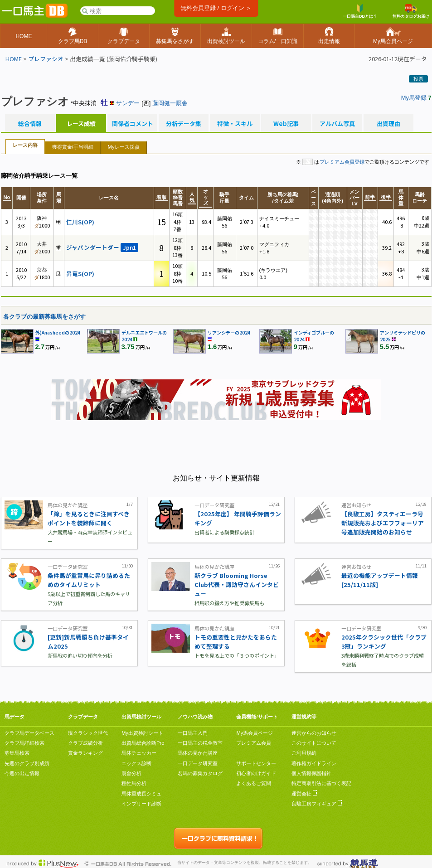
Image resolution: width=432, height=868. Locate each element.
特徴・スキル (235, 124)
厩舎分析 (131, 773)
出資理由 (388, 124)
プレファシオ (46, 59)
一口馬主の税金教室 (200, 743)
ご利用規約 (304, 753)
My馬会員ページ (255, 733)
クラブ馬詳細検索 (24, 743)
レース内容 (25, 145)
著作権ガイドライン (314, 763)
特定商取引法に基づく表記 (321, 783)
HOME (14, 59)
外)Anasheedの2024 (58, 332)
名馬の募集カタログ (200, 773)
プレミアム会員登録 (342, 162)
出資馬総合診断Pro (143, 743)
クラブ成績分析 (85, 743)
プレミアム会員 (254, 743)
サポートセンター (256, 763)
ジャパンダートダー (102, 247)
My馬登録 (414, 98)
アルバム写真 (337, 124)
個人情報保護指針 (311, 773)
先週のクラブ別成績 (27, 763)
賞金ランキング (85, 753)
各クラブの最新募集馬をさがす (44, 317)
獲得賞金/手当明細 (73, 147)
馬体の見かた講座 (198, 753)
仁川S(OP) (80, 222)
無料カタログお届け (411, 11)
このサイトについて (314, 743)
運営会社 (304, 794)
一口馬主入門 (193, 733)
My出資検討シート (142, 733)
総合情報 (30, 124)
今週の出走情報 (22, 773)
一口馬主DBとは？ (360, 11)
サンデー (128, 103)
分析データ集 (184, 124)
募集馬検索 (17, 753)
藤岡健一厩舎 (170, 103)
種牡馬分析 (134, 783)
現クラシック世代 (88, 733)
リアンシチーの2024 (229, 332)
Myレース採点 (124, 147)
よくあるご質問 (254, 783)
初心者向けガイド (256, 773)
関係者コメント (132, 124)
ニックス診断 (136, 763)
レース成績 (81, 124)
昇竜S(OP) (80, 274)
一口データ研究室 (198, 763)
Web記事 (286, 124)
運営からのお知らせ (314, 733)
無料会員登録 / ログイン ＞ (216, 8)
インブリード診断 (141, 804)
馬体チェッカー (139, 753)
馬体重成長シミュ (141, 794)
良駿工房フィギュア (317, 804)
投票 (418, 79)
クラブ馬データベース (29, 733)
